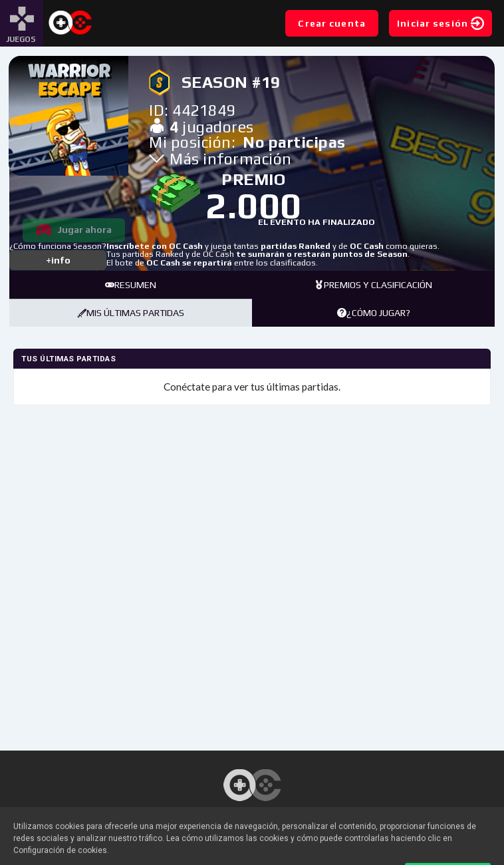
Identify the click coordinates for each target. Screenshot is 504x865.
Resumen (131, 285)
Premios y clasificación (373, 285)
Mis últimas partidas (131, 313)
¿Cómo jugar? (374, 313)
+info (58, 260)
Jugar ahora (84, 230)
